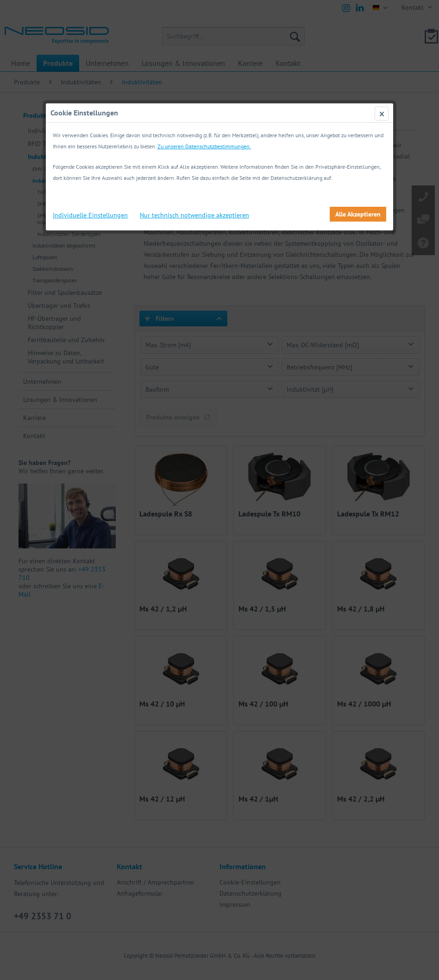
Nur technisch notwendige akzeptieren (194, 215)
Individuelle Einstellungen (90, 215)
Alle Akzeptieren (358, 214)
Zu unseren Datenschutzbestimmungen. (204, 146)
